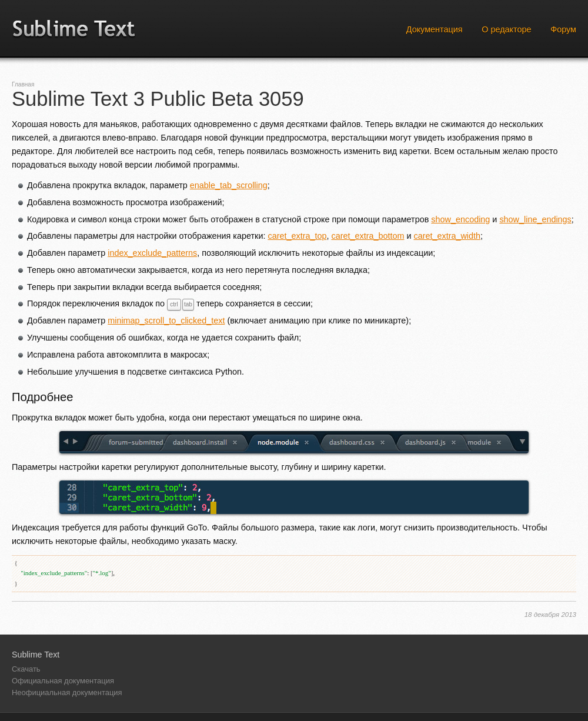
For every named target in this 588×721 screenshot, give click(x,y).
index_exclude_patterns (152, 253)
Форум (563, 29)
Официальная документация (63, 681)
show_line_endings (535, 219)
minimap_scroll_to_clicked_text (166, 321)
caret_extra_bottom (367, 236)
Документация (435, 29)
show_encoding (460, 219)
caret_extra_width (447, 236)
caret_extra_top (297, 236)
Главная (23, 84)
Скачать (26, 669)
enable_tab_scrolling (229, 185)
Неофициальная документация (67, 692)
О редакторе (506, 29)
